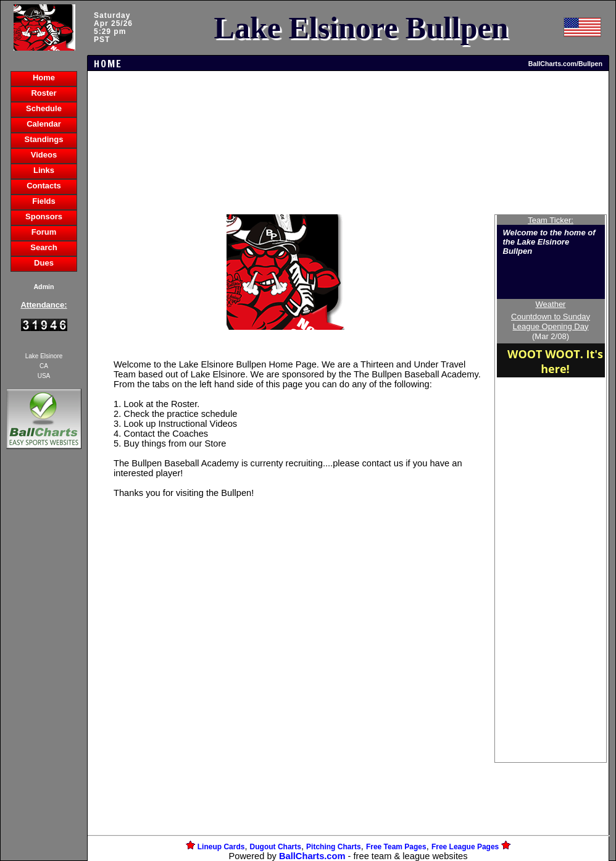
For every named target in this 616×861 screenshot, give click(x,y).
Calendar (44, 124)
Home (44, 78)
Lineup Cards (221, 847)
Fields (44, 201)
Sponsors (44, 216)
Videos (44, 155)
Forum (44, 232)
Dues (44, 263)
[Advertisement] (44, 665)
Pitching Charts (334, 847)
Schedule (44, 108)
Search (44, 247)
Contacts (44, 186)
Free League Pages (465, 847)
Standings (44, 139)
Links (44, 170)
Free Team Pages (396, 847)
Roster (44, 93)
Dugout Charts (276, 847)
